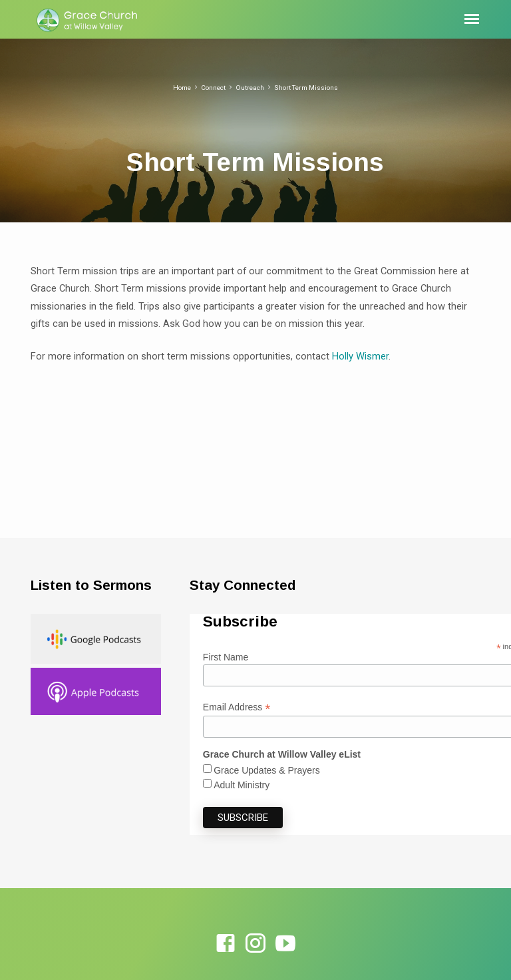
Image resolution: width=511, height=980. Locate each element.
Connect (213, 88)
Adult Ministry (242, 785)
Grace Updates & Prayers (267, 770)
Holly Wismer (360, 356)
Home (182, 88)
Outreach (250, 88)
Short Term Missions (306, 88)
